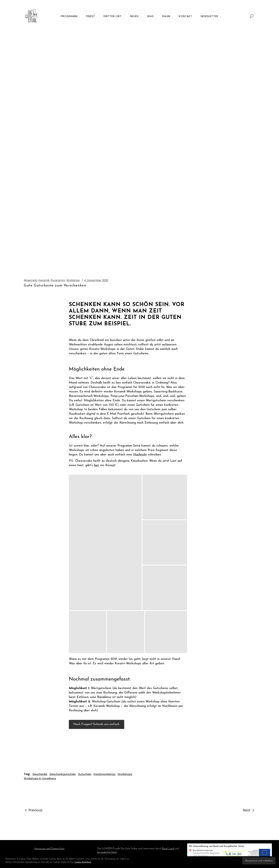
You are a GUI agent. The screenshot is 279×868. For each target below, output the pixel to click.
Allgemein (31, 280)
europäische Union (107, 852)
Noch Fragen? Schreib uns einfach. (97, 724)
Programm (58, 280)
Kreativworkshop (105, 774)
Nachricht (140, 455)
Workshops (125, 774)
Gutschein (85, 774)
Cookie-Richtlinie (83, 862)
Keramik (44, 280)
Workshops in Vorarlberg (40, 778)
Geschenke (40, 774)
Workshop (73, 280)
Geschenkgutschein (63, 774)
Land (171, 849)
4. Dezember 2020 (96, 280)
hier (97, 465)
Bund (165, 849)
